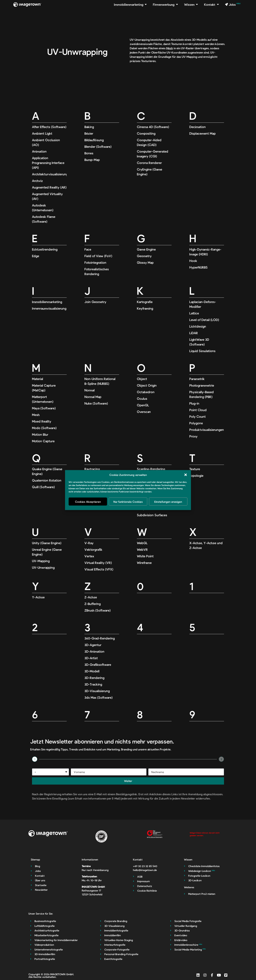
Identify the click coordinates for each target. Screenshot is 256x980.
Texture (195, 469)
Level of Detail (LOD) (204, 320)
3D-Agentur (93, 645)
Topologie (196, 476)
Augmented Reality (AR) (49, 187)
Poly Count (198, 416)
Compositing (146, 133)
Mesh (170, 48)
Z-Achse (91, 597)
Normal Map (93, 397)
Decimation (198, 127)
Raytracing (92, 469)
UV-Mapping (41, 561)
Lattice (194, 313)
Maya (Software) (44, 408)
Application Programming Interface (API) (48, 163)
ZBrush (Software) (98, 610)
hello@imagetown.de (145, 870)
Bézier (89, 133)
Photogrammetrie (202, 385)
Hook (193, 261)
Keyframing (145, 308)
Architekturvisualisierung (50, 174)
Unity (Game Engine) (47, 543)
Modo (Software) (44, 428)
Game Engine (146, 249)
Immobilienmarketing (47, 302)
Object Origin (147, 385)
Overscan (144, 412)
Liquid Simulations (202, 351)
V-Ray (89, 543)
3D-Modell (92, 671)
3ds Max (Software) (98, 697)
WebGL (142, 543)
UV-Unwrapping (43, 567)
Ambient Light (42, 133)
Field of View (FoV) (98, 256)
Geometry (144, 256)
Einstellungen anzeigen (168, 501)
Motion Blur (40, 434)
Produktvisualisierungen (207, 430)
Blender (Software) (98, 147)
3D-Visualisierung (97, 691)
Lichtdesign (198, 326)
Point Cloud (198, 410)
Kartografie (145, 302)
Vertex (89, 556)
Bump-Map (92, 160)
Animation (39, 151)
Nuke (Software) (96, 403)
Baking (89, 127)
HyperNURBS (198, 267)
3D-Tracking (93, 684)
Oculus (142, 399)
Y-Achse (38, 597)
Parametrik (197, 379)
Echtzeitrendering (45, 249)
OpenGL (143, 405)
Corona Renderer (149, 163)
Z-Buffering (93, 604)
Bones (89, 153)
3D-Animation (94, 651)
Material (38, 379)
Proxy (193, 436)
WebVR (142, 549)
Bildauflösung (94, 140)
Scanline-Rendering (151, 469)
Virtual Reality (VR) (98, 563)
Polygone (196, 423)
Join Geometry (95, 302)
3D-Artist (91, 658)
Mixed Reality (42, 421)
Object (142, 379)
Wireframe (144, 563)
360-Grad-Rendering (100, 638)
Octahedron (146, 392)
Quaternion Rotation (47, 480)
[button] (186, 475)
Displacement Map (202, 133)
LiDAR (194, 333)
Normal (90, 390)
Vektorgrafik (93, 549)
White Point (145, 556)
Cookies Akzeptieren (88, 501)
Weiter (128, 781)
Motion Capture (43, 441)
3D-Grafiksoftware (98, 665)
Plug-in (194, 403)
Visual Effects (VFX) (99, 569)
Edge (36, 256)
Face (88, 249)
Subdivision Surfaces (152, 515)
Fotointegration (95, 262)
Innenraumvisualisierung (49, 308)
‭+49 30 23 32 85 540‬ (145, 866)
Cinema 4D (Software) (153, 127)
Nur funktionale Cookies (128, 501)
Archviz (37, 181)
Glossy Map (145, 262)
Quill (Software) (43, 487)
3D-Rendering (94, 678)
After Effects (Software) (49, 127)
